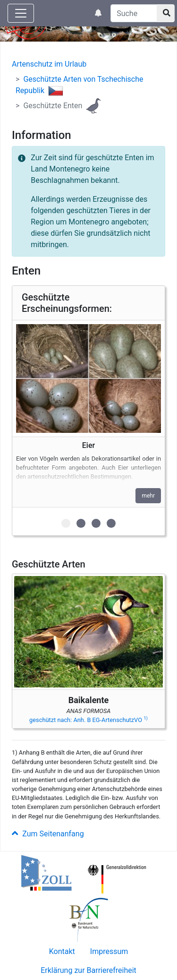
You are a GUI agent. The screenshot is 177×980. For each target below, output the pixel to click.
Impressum (109, 951)
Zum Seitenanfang (48, 834)
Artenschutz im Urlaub (49, 64)
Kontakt (62, 951)
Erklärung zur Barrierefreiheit (88, 970)
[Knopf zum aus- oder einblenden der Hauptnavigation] (21, 13)
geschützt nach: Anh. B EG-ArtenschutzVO (88, 720)
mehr (148, 496)
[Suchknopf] (166, 13)
